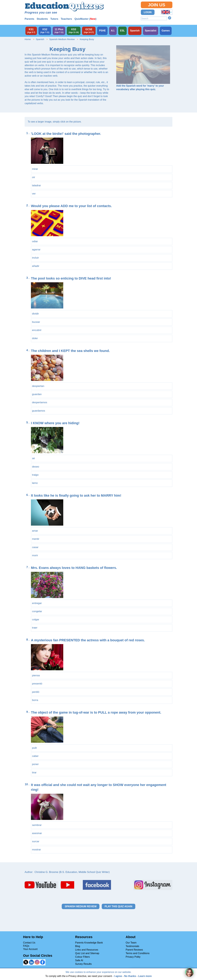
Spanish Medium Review (62, 39)
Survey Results (83, 964)
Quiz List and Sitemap (87, 953)
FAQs (26, 946)
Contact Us (29, 943)
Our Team (131, 943)
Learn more (145, 976)
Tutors (54, 19)
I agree (118, 976)
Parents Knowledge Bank (89, 943)
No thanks (130, 976)
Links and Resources (87, 950)
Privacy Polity (133, 957)
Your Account (30, 949)
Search (170, 18)
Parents (29, 19)
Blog (78, 946)
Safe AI (79, 960)
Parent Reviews (134, 950)
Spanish (40, 39)
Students (42, 19)
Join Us (157, 5)
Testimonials (133, 946)
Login (148, 12)
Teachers (66, 19)
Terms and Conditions (138, 953)
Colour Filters (82, 957)
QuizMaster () (85, 19)
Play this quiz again (119, 906)
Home (28, 39)
